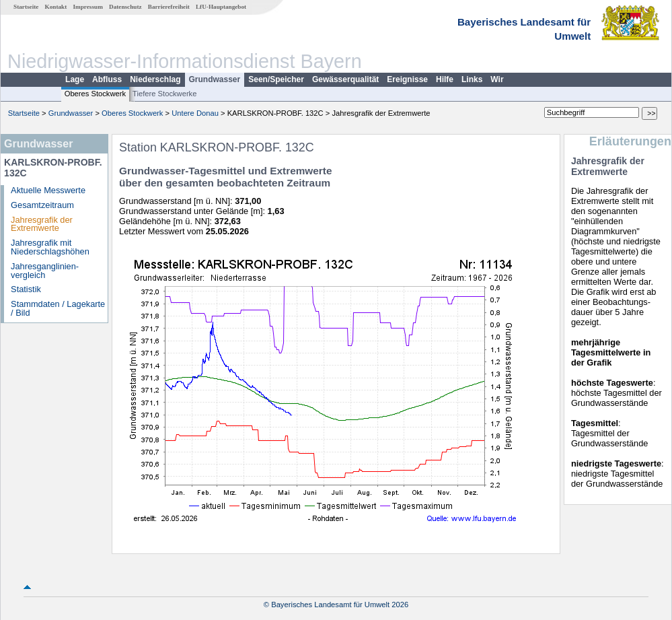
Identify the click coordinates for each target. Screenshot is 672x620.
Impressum (88, 7)
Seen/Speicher (276, 79)
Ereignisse (407, 79)
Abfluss (107, 79)
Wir (497, 79)
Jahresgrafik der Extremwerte (42, 224)
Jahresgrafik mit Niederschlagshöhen (50, 247)
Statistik (26, 289)
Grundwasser (215, 79)
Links (472, 79)
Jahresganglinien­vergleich (45, 271)
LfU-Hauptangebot (221, 7)
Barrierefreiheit (169, 7)
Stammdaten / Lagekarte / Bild (58, 308)
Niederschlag (155, 79)
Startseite (26, 7)
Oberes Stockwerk (95, 94)
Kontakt (56, 7)
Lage (75, 79)
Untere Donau (195, 113)
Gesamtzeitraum (42, 205)
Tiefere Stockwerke (164, 94)
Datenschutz (125, 7)
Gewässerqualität (345, 79)
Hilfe (445, 79)
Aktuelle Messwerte (48, 190)
